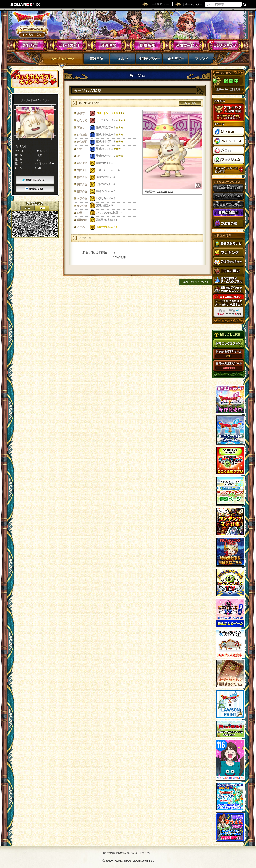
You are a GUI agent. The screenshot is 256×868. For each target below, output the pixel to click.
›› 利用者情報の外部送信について (120, 853)
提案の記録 (35, 189)
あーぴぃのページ (62, 59)
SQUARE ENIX (25, 5)
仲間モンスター (149, 60)
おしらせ (31, 45)
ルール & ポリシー (159, 4)
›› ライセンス (147, 853)
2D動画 (27, 208)
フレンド (201, 60)
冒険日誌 (96, 60)
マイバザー (175, 60)
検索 (245, 4)
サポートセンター (192, 4)
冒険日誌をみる (35, 180)
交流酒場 (109, 45)
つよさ (123, 60)
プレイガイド (70, 45)
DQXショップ (225, 45)
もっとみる (190, 103)
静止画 (42, 208)
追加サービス (186, 45)
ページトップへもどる (196, 282)
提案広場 (148, 45)
